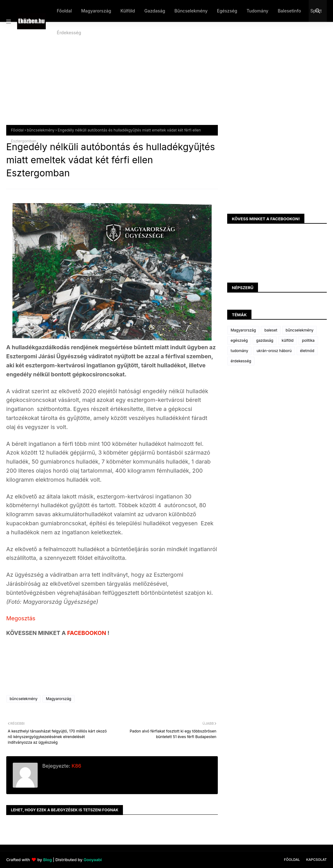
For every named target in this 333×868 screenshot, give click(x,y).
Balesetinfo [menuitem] (289, 11)
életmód (307, 351)
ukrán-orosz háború (274, 351)
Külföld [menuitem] (128, 11)
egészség (239, 340)
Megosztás (21, 618)
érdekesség (241, 361)
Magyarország (58, 699)
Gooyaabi (93, 860)
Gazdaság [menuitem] (155, 11)
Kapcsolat (317, 860)
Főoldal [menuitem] (64, 11)
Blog (48, 860)
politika (308, 340)
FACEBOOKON (87, 633)
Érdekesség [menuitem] (69, 33)
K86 (76, 766)
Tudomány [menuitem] (257, 11)
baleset (271, 330)
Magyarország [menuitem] (96, 11)
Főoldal (17, 130)
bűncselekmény (41, 130)
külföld (288, 340)
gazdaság (265, 340)
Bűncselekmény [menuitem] (191, 11)
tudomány (239, 351)
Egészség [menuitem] (227, 11)
